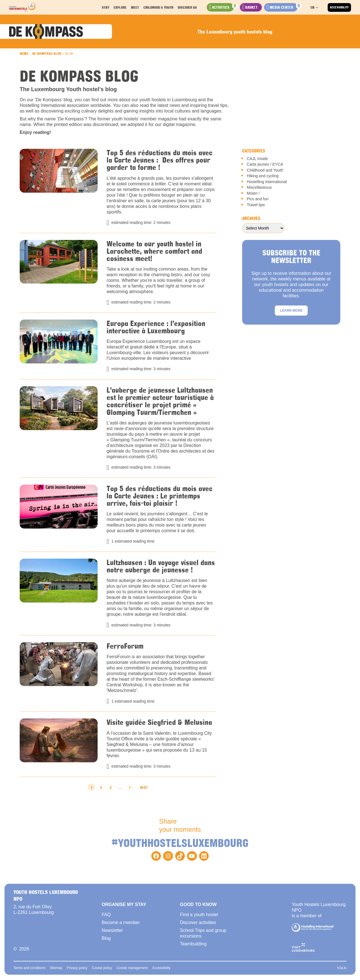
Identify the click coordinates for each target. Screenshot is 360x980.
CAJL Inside (257, 159)
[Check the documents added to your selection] (283, 7)
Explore (123, 7)
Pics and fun (257, 199)
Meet (138, 7)
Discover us (190, 7)
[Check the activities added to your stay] (253, 7)
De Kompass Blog (47, 53)
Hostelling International (267, 182)
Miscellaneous (259, 187)
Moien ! (253, 193)
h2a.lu (342, 969)
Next (144, 788)
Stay (108, 7)
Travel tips (256, 205)
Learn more (291, 311)
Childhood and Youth (265, 170)
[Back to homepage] (22, 7)
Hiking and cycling (263, 176)
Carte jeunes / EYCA (265, 164)
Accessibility (339, 7)
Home (24, 53)
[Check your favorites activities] (224, 7)
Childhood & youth (161, 7)
